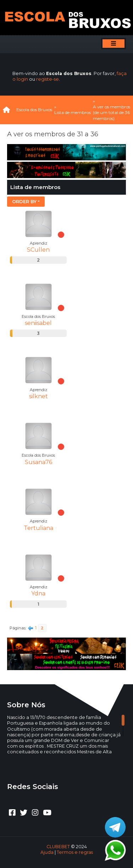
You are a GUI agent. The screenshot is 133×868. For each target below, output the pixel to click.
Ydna (38, 593)
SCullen (38, 250)
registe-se (48, 79)
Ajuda (47, 852)
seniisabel (38, 323)
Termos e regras (75, 852)
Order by (24, 201)
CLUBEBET (58, 847)
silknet (38, 396)
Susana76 (38, 462)
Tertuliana (38, 528)
